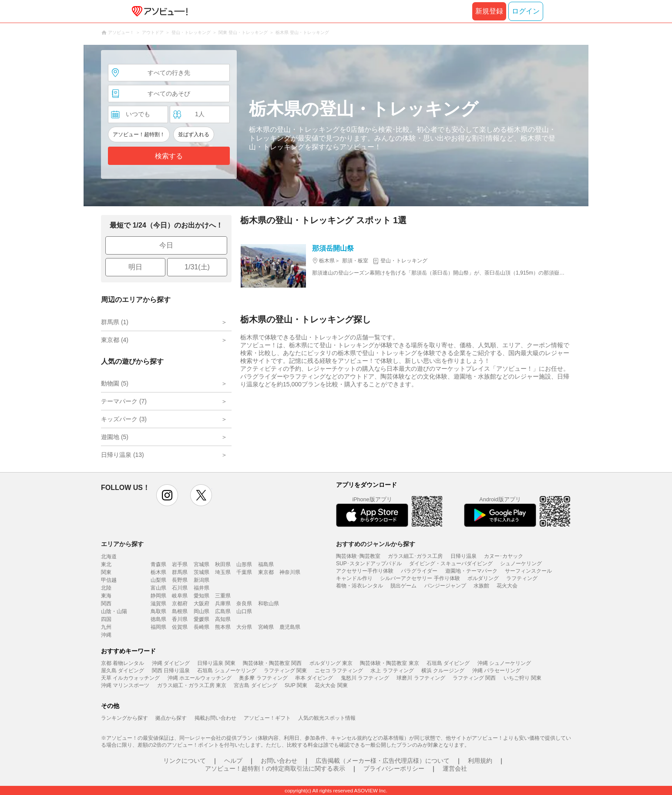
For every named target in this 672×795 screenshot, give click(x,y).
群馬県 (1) (115, 322)
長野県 (180, 580)
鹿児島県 (290, 627)
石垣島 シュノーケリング (227, 671)
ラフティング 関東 (285, 671)
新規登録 (489, 11)
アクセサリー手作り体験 (365, 571)
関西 (106, 604)
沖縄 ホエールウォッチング (200, 678)
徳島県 (158, 619)
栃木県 (158, 572)
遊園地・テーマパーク (471, 571)
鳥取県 (158, 611)
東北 (106, 564)
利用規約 (480, 761)
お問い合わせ (279, 761)
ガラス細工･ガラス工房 (415, 556)
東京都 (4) (115, 340)
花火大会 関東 (331, 685)
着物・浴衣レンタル (360, 586)
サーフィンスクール (528, 571)
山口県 (244, 611)
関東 (106, 572)
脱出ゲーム (403, 586)
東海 (106, 596)
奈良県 (244, 604)
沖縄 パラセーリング (496, 671)
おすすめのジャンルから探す (376, 544)
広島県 (223, 611)
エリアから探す (122, 544)
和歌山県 (269, 604)
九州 (106, 627)
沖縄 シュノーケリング (504, 663)
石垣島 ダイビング (448, 663)
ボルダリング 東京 (331, 663)
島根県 (180, 611)
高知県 (223, 619)
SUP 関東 (296, 685)
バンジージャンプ (445, 586)
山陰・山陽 (114, 611)
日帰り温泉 (464, 556)
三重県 (223, 596)
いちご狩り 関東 (522, 678)
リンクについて (185, 761)
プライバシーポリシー (394, 768)
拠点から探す (171, 718)
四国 (106, 619)
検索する (169, 156)
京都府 (180, 604)
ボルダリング (483, 578)
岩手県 (180, 564)
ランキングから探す (124, 718)
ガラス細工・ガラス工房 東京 (192, 685)
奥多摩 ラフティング (263, 678)
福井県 (202, 588)
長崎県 (202, 627)
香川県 (180, 619)
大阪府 (202, 604)
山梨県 (158, 580)
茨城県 (202, 572)
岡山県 (202, 611)
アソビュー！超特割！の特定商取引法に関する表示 (275, 768)
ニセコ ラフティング (339, 671)
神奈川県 (290, 572)
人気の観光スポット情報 (327, 718)
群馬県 (180, 572)
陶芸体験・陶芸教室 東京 (389, 663)
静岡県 (158, 596)
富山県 (158, 588)
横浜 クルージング (443, 671)
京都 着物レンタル (123, 663)
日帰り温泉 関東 (216, 663)
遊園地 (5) (115, 437)
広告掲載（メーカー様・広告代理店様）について (383, 761)
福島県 (266, 564)
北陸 (106, 588)
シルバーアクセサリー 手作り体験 (420, 578)
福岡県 (158, 627)
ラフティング (522, 578)
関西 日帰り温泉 (171, 671)
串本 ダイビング (314, 678)
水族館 (481, 586)
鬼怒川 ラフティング (365, 678)
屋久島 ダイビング (123, 671)
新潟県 (202, 580)
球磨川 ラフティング (421, 678)
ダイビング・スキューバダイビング (451, 564)
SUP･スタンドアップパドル (369, 564)
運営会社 (455, 768)
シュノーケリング (521, 564)
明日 (135, 267)
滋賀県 (158, 604)
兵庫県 (223, 604)
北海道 (109, 557)
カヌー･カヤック (504, 556)
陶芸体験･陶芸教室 (358, 556)
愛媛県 (202, 619)
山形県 (244, 564)
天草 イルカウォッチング (130, 678)
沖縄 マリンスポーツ (125, 685)
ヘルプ (233, 761)
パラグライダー (419, 571)
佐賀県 (180, 627)
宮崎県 (266, 627)
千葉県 (244, 572)
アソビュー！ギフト (267, 718)
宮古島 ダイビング (255, 685)
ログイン (526, 11)
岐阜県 (180, 596)
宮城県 (202, 564)
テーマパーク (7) (124, 401)
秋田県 (223, 564)
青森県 (158, 564)
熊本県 (223, 627)
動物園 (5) (115, 383)
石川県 (180, 588)
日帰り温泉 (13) (123, 455)
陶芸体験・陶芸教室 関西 (272, 663)
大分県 (244, 627)
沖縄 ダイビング (171, 663)
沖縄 (106, 635)
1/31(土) (197, 267)
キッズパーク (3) (124, 419)
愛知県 (202, 596)
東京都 (266, 572)
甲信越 (109, 580)
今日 (166, 245)
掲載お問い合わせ (215, 718)
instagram (167, 495)
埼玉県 (223, 572)
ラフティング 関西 (474, 678)
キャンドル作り (354, 578)
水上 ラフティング (392, 671)
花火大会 (507, 586)
